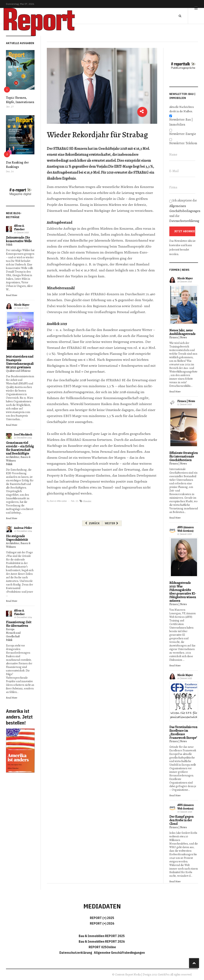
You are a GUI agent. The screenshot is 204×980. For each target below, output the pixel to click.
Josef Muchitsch (23, 435)
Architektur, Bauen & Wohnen (18, 459)
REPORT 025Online (102, 947)
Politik (9, 245)
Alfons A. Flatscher (19, 228)
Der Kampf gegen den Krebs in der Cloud (181, 820)
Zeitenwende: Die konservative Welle (19, 239)
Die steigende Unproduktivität (17, 538)
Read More (12, 295)
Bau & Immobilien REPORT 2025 (102, 936)
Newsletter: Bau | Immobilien (181, 122)
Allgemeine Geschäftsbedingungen (119, 953)
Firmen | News (178, 337)
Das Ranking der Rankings (17, 165)
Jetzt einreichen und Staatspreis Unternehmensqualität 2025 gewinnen (20, 362)
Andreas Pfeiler (23, 528)
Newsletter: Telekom (183, 143)
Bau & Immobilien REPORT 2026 (102, 941)
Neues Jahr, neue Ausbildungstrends (182, 332)
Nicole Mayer (22, 305)
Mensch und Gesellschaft (13, 635)
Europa (10, 629)
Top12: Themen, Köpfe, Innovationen (20, 100)
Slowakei (87, 501)
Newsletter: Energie (183, 134)
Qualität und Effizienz (18, 371)
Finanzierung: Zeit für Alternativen (19, 624)
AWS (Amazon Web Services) (185, 529)
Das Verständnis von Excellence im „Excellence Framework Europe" (183, 732)
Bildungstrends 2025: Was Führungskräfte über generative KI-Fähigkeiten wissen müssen (183, 592)
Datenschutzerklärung (184, 221)
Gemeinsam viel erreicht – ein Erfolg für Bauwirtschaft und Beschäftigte (20, 448)
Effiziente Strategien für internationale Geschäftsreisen (183, 457)
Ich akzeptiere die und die (184, 211)
